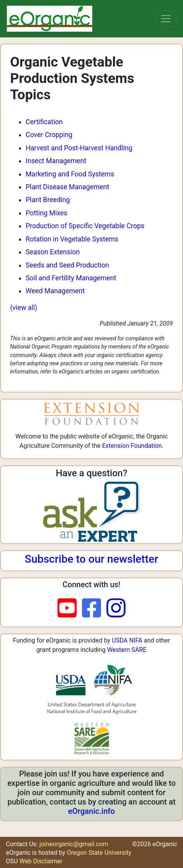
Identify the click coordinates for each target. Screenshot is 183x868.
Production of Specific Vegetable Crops (85, 226)
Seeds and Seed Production (67, 265)
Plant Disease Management (67, 187)
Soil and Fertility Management (71, 278)
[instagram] (116, 609)
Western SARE (127, 650)
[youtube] (70, 609)
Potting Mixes (46, 213)
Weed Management (55, 291)
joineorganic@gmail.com (74, 844)
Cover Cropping (49, 135)
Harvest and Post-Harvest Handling (79, 148)
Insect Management (56, 161)
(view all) (24, 308)
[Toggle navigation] (166, 19)
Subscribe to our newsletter (92, 559)
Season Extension (53, 252)
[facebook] (94, 609)
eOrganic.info (91, 811)
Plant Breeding (48, 200)
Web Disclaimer (41, 861)
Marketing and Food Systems (70, 174)
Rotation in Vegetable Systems (72, 239)
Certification (44, 122)
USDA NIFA (127, 640)
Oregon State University (99, 853)
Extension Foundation (132, 446)
